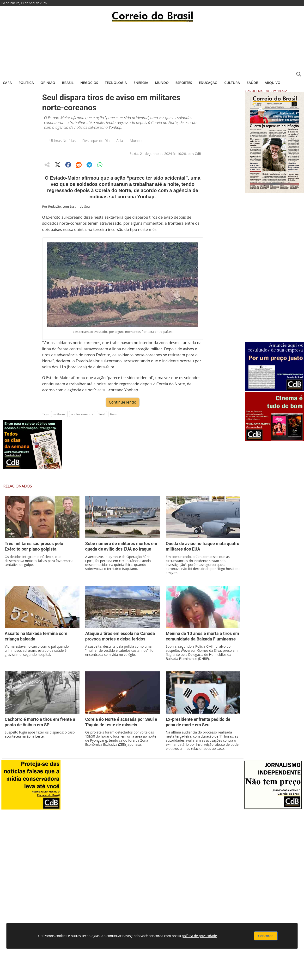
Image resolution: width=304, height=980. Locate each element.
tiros (113, 414)
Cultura (232, 83)
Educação (208, 83)
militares (59, 414)
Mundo (162, 83)
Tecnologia (116, 83)
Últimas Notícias (63, 141)
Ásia (120, 141)
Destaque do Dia (96, 141)
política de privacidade (199, 936)
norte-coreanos (82, 414)
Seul (101, 414)
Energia (141, 83)
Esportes (184, 83)
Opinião (48, 83)
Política (26, 83)
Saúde (252, 83)
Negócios (89, 83)
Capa (7, 83)
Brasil (68, 83)
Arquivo (272, 83)
